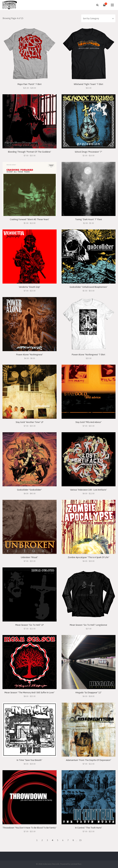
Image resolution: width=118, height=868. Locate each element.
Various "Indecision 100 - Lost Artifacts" (88, 490)
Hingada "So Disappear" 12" (89, 693)
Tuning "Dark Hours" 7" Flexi (88, 219)
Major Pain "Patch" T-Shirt (30, 84)
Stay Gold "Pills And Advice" (89, 422)
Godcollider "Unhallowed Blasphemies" (89, 287)
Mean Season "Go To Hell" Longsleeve (88, 625)
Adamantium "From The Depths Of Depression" (89, 760)
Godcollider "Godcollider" (29, 490)
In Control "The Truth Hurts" (89, 828)
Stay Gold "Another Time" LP (29, 422)
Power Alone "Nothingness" (30, 355)
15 (80, 840)
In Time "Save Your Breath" (29, 760)
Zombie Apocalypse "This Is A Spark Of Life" (89, 557)
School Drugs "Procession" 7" (88, 152)
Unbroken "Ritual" (29, 557)
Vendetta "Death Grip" (30, 287)
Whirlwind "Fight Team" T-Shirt (88, 84)
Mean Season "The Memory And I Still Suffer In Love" (30, 693)
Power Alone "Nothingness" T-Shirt (88, 355)
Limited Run (76, 864)
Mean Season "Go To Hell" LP (29, 625)
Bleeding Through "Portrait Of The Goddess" (30, 152)
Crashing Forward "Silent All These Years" (30, 219)
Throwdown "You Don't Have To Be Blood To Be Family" (29, 828)
